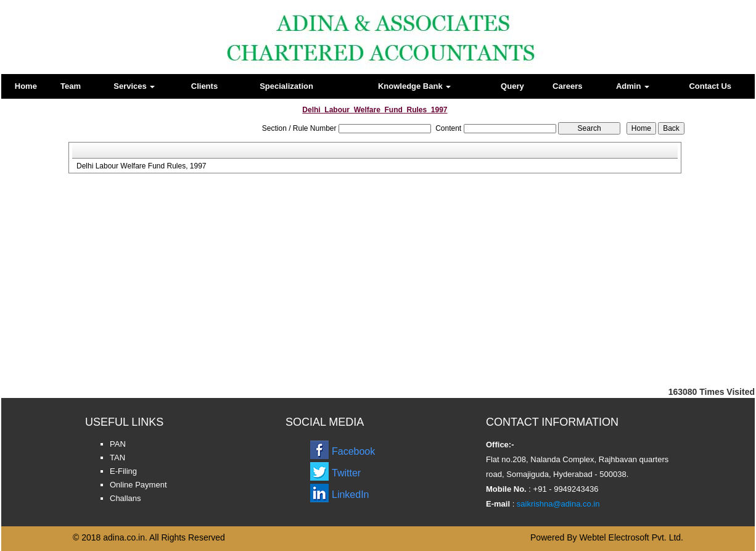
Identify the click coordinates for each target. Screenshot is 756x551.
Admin (633, 86)
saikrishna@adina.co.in (557, 504)
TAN (117, 458)
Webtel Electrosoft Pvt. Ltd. (631, 537)
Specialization (286, 86)
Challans (125, 498)
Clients (204, 86)
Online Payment (138, 485)
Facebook (353, 451)
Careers (567, 86)
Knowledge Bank (414, 86)
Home (26, 86)
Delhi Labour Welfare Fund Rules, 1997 (142, 166)
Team (71, 86)
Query (512, 86)
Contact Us (710, 86)
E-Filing (123, 471)
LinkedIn (351, 495)
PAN (118, 444)
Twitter (346, 473)
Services (134, 86)
